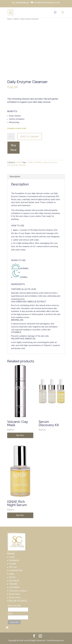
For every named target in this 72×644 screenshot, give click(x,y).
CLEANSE (37, 162)
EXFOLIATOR (13, 165)
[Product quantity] (11, 137)
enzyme (54, 162)
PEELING (22, 165)
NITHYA (12, 577)
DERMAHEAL (14, 560)
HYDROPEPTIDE (16, 571)
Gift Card (13, 567)
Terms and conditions (18, 591)
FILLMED (13, 564)
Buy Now (14, 147)
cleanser (46, 162)
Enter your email (14, 606)
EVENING (24, 277)
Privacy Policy (15, 598)
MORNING (24, 268)
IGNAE (16, 19)
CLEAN (30, 162)
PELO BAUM (14, 581)
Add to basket (30, 136)
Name (10, 613)
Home (10, 19)
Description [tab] (15, 177)
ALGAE (12, 557)
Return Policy (15, 594)
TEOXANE (13, 584)
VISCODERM (14, 587)
